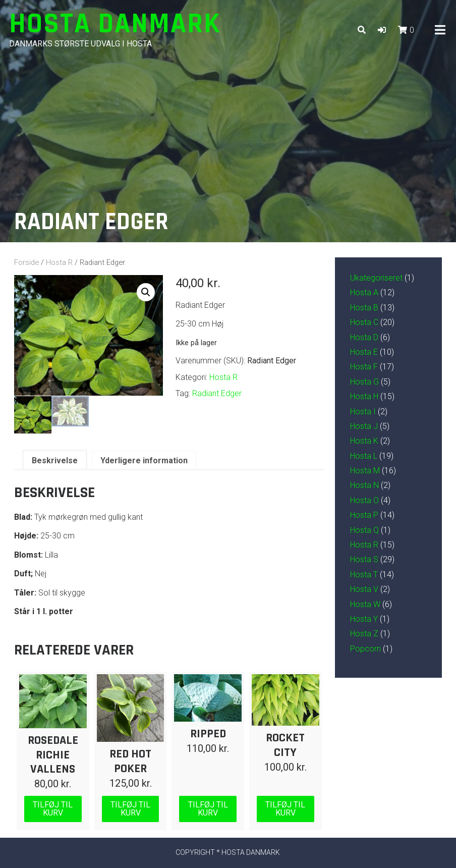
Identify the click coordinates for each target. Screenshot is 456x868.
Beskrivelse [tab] (55, 460)
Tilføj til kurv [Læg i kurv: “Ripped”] (208, 808)
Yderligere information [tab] (144, 460)
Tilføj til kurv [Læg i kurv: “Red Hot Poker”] (130, 808)
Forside (26, 262)
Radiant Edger (217, 393)
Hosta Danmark (115, 24)
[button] (382, 30)
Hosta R (59, 262)
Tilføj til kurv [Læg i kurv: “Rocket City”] (285, 808)
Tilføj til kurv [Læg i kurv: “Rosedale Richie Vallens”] (53, 808)
